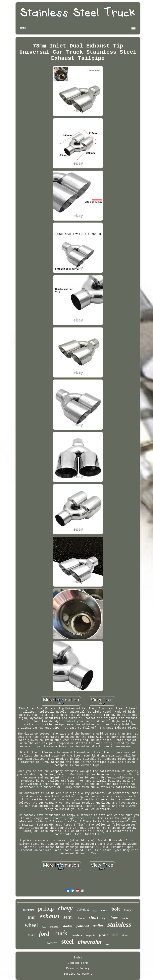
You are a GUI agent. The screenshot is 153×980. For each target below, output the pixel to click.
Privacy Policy (78, 968)
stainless (119, 924)
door (125, 935)
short (94, 917)
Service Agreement (78, 974)
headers (77, 935)
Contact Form (78, 963)
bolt (116, 909)
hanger (128, 910)
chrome (81, 918)
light (104, 918)
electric (52, 943)
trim (32, 917)
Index (78, 958)
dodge (68, 926)
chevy (65, 908)
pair (107, 944)
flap (44, 927)
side (115, 935)
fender (103, 935)
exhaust (49, 916)
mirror (104, 910)
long (95, 911)
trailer (98, 926)
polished (83, 926)
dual (31, 935)
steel (68, 941)
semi (68, 917)
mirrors (28, 910)
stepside (91, 935)
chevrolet (90, 942)
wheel (31, 925)
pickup (46, 909)
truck (60, 933)
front (114, 918)
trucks (125, 918)
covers (83, 909)
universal (54, 927)
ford (44, 934)
